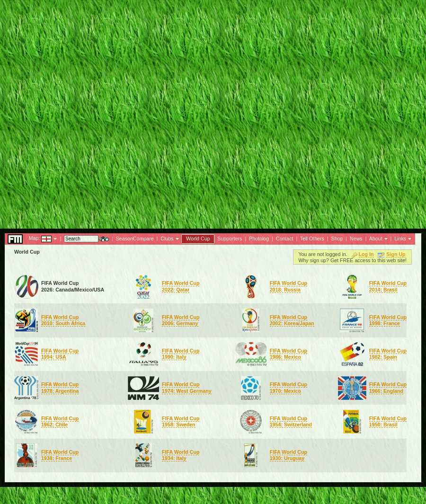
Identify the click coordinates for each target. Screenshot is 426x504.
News (356, 239)
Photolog (259, 239)
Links (400, 239)
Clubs (167, 239)
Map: (35, 238)
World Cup (198, 239)
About (376, 239)
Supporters (230, 239)
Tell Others (312, 239)
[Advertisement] (213, 112)
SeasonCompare (135, 239)
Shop (337, 239)
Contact (285, 239)
